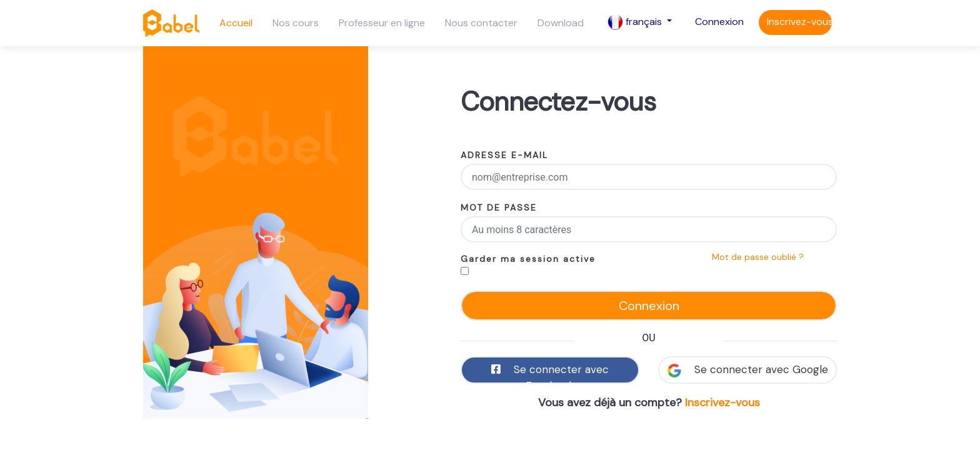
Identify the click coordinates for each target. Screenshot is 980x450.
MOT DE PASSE (499, 207)
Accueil (236, 23)
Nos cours (296, 23)
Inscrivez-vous (799, 22)
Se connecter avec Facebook (550, 373)
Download (561, 23)
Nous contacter (481, 23)
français (636, 22)
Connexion (719, 22)
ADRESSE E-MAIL (504, 155)
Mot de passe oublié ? (758, 257)
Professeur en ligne (382, 23)
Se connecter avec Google (748, 370)
